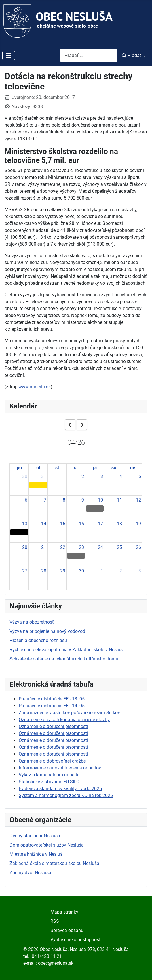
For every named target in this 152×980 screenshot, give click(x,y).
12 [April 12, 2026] (138, 500)
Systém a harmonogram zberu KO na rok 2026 (66, 795)
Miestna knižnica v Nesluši (37, 854)
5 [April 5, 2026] (140, 476)
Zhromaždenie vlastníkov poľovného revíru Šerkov (69, 713)
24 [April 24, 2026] (100, 547)
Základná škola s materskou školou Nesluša (54, 863)
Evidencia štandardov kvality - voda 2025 (60, 789)
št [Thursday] (76, 468)
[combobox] (88, 55)
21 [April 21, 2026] (44, 547)
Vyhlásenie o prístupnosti (76, 940)
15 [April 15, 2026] (63, 524)
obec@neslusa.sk (56, 963)
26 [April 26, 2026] (138, 547)
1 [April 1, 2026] (64, 476)
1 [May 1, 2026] (102, 571)
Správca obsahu (67, 930)
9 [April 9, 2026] (83, 500)
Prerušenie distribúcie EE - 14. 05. (52, 706)
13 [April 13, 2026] (25, 524)
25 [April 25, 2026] (119, 547)
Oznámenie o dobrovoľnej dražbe (52, 761)
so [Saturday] (114, 468)
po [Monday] (19, 468)
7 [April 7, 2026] (45, 500)
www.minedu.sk (35, 387)
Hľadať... (133, 55)
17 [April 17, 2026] (100, 524)
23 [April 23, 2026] (81, 547)
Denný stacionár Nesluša (35, 836)
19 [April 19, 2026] (138, 524)
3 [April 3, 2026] (102, 476)
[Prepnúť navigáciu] (9, 56)
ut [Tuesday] (38, 468)
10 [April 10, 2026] (100, 500)
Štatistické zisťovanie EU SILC (49, 782)
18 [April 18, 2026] (119, 524)
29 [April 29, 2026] (63, 571)
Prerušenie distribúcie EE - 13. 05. (52, 699)
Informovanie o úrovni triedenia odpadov (60, 768)
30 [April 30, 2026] (81, 571)
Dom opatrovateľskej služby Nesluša (47, 845)
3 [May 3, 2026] (140, 571)
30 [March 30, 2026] (25, 476)
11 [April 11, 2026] (119, 500)
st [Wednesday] (57, 468)
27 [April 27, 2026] (25, 571)
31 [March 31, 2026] (44, 476)
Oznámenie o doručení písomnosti (53, 726)
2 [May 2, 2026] (121, 571)
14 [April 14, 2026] (44, 524)
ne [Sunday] (133, 468)
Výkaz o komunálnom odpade (49, 775)
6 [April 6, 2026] (26, 500)
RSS (55, 921)
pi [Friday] (95, 468)
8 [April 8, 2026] (64, 500)
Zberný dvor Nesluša (30, 873)
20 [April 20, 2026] (25, 547)
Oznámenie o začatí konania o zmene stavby (64, 720)
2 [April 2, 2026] (83, 476)
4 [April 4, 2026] (121, 476)
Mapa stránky (64, 912)
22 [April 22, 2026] (63, 547)
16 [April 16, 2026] (81, 524)
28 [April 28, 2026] (44, 571)
